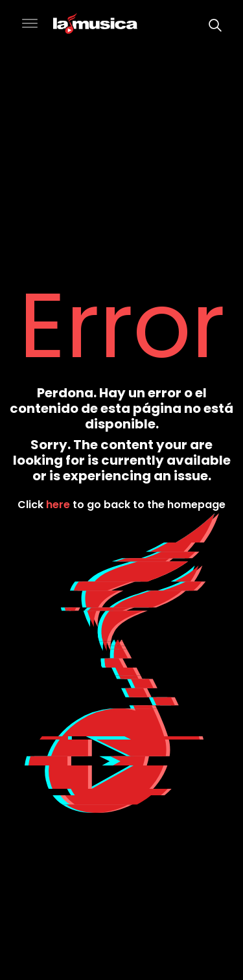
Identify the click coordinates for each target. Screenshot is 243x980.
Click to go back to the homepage (121, 505)
